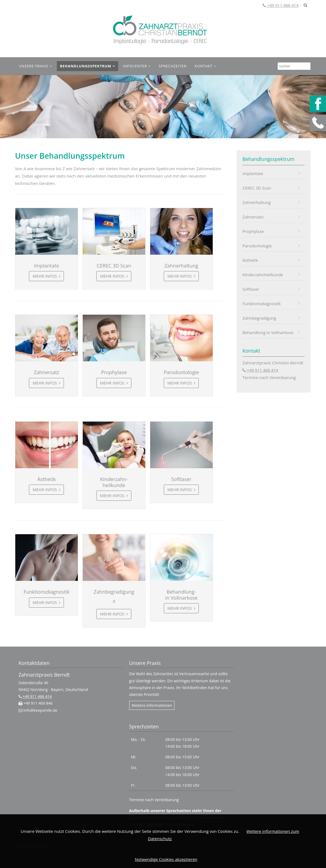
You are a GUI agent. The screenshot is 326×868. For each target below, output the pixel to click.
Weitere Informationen (152, 705)
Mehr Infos (45, 276)
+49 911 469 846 (38, 703)
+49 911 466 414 (282, 5)
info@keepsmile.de (40, 710)
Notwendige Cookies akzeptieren (166, 859)
